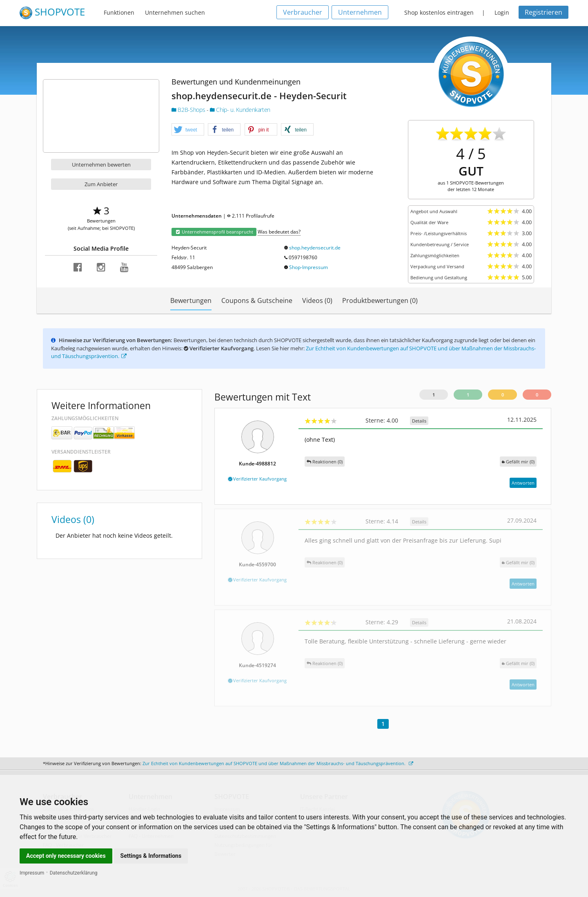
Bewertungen (191, 300)
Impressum (32, 873)
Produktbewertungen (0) (380, 300)
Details (419, 421)
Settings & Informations (151, 856)
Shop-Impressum (308, 267)
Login (502, 12)
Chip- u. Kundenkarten (240, 110)
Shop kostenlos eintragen (439, 12)
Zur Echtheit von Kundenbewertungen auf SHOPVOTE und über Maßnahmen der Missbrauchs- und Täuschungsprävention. (278, 763)
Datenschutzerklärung (74, 873)
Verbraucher (303, 12)
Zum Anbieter (101, 184)
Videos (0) (317, 300)
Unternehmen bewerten (101, 165)
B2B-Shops (189, 110)
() (518, 462)
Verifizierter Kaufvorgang (257, 479)
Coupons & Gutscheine (257, 300)
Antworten (523, 483)
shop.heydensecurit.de (315, 248)
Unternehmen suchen (175, 12)
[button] (188, 130)
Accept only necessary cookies (66, 856)
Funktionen (119, 12)
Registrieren (543, 12)
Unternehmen (360, 12)
